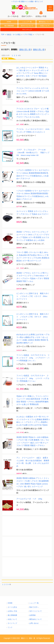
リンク (10, 629)
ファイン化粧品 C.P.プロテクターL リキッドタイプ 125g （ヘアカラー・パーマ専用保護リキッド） (33, 360)
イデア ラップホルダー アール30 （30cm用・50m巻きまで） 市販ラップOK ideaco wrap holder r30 (33, 154)
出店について (45, 28)
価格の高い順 (39, 51)
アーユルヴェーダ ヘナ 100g (29, 501)
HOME (9, 24)
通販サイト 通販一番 (28, 640)
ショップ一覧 (27, 24)
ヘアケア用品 (28, 36)
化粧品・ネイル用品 (14, 36)
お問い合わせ (34, 625)
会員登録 (32, 617)
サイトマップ (27, 31)
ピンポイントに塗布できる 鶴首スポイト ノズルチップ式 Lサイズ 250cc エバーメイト (33, 298)
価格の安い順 (25, 51)
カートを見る (12, 609)
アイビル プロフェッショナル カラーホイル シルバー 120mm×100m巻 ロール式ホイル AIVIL (33, 93)
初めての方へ (34, 609)
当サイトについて (27, 28)
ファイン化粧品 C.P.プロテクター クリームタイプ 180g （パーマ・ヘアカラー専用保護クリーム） (33, 380)
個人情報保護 (9, 28)
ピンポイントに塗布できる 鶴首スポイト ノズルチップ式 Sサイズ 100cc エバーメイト (33, 319)
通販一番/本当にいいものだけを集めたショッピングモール (27, 8)
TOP (3, 36)
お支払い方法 (12, 613)
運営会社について (45, 24)
